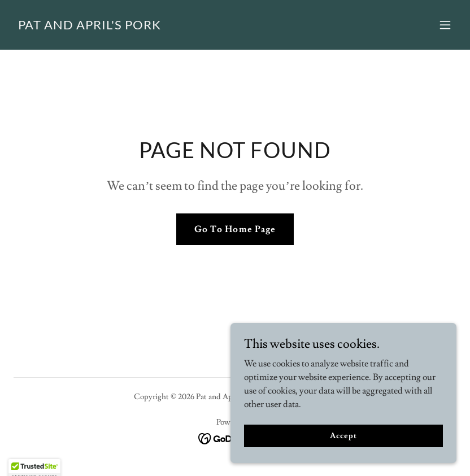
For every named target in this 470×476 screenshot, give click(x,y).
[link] (90, 27)
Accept (343, 458)
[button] (445, 25)
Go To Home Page (235, 229)
